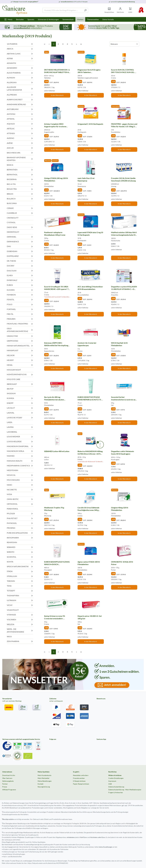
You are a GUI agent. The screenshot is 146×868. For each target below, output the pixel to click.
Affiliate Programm (9, 790)
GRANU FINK (20, 336)
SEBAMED (20, 547)
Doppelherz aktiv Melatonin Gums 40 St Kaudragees (123, 453)
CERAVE (20, 208)
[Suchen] (85, 10)
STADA (20, 571)
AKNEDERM (20, 68)
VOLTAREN (20, 620)
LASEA (10, 422)
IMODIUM (11, 393)
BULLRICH (20, 199)
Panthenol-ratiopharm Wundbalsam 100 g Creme (55, 234)
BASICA (10, 165)
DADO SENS (20, 227)
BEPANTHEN (20, 170)
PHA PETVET (20, 518)
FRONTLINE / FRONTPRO (20, 324)
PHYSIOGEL (20, 523)
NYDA (9, 494)
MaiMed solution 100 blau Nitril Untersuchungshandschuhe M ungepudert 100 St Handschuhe (124, 234)
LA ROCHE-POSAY (20, 418)
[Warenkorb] (130, 10)
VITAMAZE (20, 615)
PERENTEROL (12, 509)
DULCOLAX (20, 271)
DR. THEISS (20, 261)
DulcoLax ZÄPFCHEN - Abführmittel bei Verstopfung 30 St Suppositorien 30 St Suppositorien (56, 344)
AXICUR (20, 148)
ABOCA (20, 49)
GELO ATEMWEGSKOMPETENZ (20, 330)
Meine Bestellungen (45, 781)
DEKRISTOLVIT (13, 232)
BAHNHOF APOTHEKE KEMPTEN (20, 159)
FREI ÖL (20, 314)
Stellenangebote (8, 781)
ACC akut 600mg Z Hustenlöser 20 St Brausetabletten (90, 288)
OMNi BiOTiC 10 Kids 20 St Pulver (122, 563)
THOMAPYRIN (20, 595)
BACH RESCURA (20, 153)
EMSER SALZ (20, 280)
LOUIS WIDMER (20, 437)
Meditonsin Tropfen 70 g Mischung (54, 509)
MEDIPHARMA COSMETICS (20, 466)
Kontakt (40, 784)
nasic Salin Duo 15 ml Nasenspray (86, 179)
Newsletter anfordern (81, 775)
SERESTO (20, 552)
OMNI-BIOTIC (20, 499)
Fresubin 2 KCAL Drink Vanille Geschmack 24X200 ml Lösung (123, 179)
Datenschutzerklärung (116, 787)
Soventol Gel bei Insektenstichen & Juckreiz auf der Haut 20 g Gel (124, 398)
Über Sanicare (7, 778)
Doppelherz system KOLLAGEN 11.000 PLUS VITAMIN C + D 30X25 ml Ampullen (124, 288)
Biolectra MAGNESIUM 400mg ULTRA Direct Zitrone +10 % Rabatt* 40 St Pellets (90, 453)
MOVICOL (20, 475)
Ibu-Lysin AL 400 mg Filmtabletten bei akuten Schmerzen (54, 398)
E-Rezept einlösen (79, 781)
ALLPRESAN (20, 95)
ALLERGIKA (20, 82)
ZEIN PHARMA (20, 641)
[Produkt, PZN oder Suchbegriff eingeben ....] (63, 10)
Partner (5, 784)
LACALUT (20, 408)
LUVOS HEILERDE (20, 441)
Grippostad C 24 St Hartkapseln (90, 124)
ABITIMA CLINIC (20, 54)
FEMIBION (20, 295)
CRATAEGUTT (13, 218)
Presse (5, 787)
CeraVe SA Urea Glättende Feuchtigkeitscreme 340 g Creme (88, 509)
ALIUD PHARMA (20, 73)
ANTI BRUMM (20, 109)
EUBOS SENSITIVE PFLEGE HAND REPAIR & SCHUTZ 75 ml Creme (90, 398)
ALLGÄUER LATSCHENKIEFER (20, 88)
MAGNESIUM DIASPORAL (20, 446)
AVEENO (20, 138)
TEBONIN (20, 581)
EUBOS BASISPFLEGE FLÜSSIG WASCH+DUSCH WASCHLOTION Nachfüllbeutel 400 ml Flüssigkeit (57, 563)
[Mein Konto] (120, 10)
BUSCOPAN (12, 203)
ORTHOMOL (20, 504)
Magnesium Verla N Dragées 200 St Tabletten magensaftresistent (89, 71)
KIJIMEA (20, 398)
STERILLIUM (20, 576)
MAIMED (20, 456)
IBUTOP (10, 389)
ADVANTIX (11, 63)
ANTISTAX (20, 114)
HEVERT (20, 360)
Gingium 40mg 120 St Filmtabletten (120, 509)
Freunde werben (79, 778)
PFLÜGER (20, 513)
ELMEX (20, 275)
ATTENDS (20, 133)
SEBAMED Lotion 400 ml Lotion (57, 451)
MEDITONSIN (12, 470)
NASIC (20, 485)
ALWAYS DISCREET (20, 100)
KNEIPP (20, 403)
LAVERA (20, 427)
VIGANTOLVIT (13, 610)
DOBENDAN (20, 251)
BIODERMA (20, 179)
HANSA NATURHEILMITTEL (20, 346)
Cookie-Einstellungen (116, 778)
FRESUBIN (20, 319)
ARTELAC (20, 129)
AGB (110, 784)
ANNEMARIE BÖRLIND (20, 104)
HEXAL (20, 365)
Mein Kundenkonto (44, 775)
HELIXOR (20, 355)
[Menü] (8, 19)
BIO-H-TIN (20, 184)
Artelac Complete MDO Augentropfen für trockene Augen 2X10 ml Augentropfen (56, 125)
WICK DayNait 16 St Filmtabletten (119, 344)
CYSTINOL (11, 222)
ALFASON (20, 78)
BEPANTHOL (20, 174)
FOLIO (20, 304)
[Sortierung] (124, 44)
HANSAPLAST (20, 351)
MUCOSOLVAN (20, 480)
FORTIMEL (20, 309)
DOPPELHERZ (20, 256)
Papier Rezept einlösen (81, 784)
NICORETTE (20, 490)
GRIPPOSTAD (20, 341)
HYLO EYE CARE (14, 379)
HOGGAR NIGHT (14, 370)
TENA (20, 586)
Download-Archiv (9, 775)
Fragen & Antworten (116, 792)
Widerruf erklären (115, 775)
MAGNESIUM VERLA (20, 451)
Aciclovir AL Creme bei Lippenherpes (87, 344)
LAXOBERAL (12, 432)
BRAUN (20, 194)
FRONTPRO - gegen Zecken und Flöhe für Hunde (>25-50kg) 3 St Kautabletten (124, 125)
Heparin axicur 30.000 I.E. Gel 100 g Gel (90, 617)
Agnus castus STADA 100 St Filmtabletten (89, 563)
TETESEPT (20, 591)
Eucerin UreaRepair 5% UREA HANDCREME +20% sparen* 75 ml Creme (57, 288)
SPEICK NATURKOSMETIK (20, 566)
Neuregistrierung (44, 787)
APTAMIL (20, 119)
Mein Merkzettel (43, 778)
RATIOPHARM (20, 538)
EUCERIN (20, 290)
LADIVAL (20, 413)
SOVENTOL (20, 557)
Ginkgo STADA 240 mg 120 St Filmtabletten (56, 179)
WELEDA (20, 624)
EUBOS (20, 285)
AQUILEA (20, 124)
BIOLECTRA (20, 189)
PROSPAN (20, 528)
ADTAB (20, 58)
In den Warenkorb (57, 95)
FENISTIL (20, 299)
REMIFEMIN (12, 542)
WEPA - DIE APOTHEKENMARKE (20, 630)
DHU (20, 246)
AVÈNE (20, 143)
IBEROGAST (20, 384)
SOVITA (20, 562)
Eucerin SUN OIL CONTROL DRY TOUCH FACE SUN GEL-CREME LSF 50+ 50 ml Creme (123, 71)
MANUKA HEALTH (20, 461)
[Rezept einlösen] (109, 10)
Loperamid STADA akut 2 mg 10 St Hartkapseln (90, 234)
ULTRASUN (20, 600)
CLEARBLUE (20, 213)
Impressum (112, 781)
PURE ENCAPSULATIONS (20, 533)
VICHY (20, 605)
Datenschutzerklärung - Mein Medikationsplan (125, 790)
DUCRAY (20, 266)
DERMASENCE (20, 242)
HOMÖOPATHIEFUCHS (20, 375)
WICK (9, 636)
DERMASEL (20, 237)
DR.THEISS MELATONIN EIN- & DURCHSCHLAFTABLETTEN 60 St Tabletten (57, 71)
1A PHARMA (20, 44)
